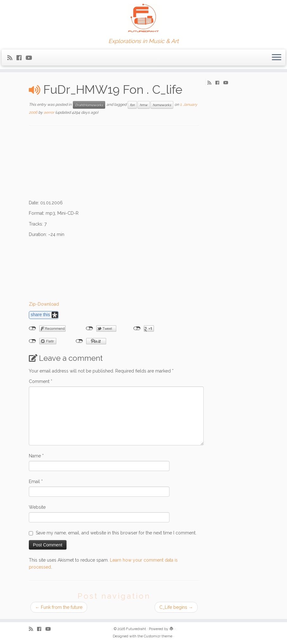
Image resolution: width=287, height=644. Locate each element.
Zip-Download (44, 304)
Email (36, 481)
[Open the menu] (277, 58)
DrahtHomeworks (89, 105)
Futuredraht (136, 629)
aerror (49, 112)
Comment (41, 381)
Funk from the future (59, 607)
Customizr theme (158, 636)
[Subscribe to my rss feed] (12, 58)
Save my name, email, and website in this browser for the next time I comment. (116, 533)
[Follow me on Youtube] (31, 58)
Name (36, 456)
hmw (144, 105)
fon (132, 105)
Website (37, 507)
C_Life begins (176, 607)
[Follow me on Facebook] (21, 58)
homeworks (162, 105)
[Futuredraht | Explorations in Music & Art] (143, 19)
